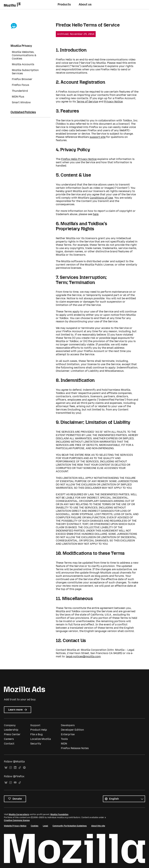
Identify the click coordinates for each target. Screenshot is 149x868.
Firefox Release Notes (75, 748)
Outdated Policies (23, 112)
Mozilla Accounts (23, 64)
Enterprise (68, 734)
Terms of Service (87, 102)
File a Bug (36, 734)
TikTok (20, 768)
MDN (64, 744)
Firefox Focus (20, 85)
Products (64, 4)
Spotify (24, 768)
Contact (9, 744)
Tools (64, 739)
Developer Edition (72, 730)
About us (85, 4)
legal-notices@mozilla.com (83, 656)
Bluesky (6, 768)
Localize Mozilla (41, 739)
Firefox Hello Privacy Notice (79, 159)
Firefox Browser (22, 79)
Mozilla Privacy (21, 46)
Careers (9, 739)
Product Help (39, 730)
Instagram (11, 768)
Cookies (35, 826)
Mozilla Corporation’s (19, 814)
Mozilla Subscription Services (25, 72)
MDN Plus (18, 97)
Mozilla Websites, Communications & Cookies (24, 55)
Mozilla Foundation (59, 814)
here (96, 214)
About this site (98, 826)
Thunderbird (20, 91)
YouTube (15, 783)
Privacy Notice (113, 102)
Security (36, 744)
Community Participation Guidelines (70, 826)
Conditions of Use (101, 198)
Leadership (11, 730)
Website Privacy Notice (15, 826)
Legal (45, 826)
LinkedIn (15, 768)
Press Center (12, 734)
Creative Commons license (17, 820)
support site (98, 137)
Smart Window (21, 102)
